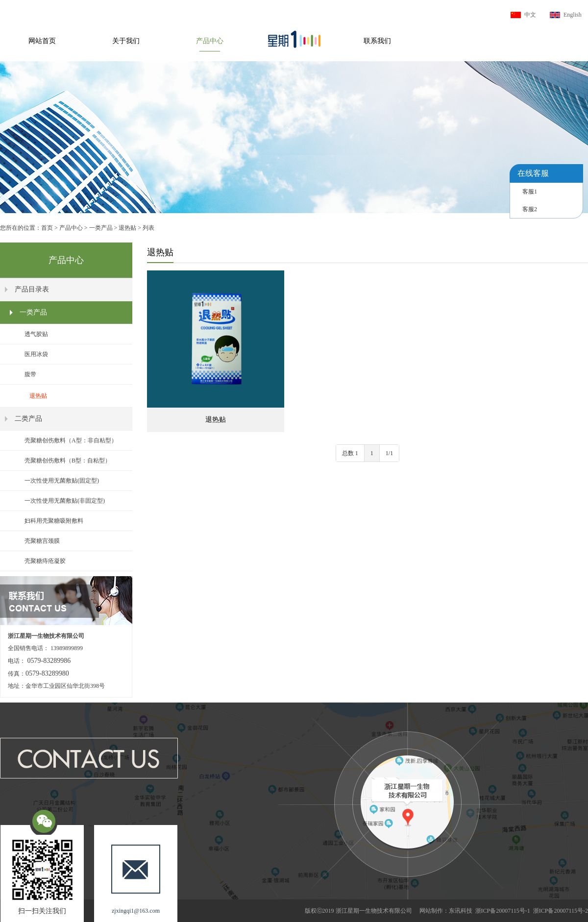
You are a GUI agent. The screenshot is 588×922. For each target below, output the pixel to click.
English (573, 15)
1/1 (389, 453)
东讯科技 (461, 911)
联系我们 (377, 41)
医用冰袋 (36, 354)
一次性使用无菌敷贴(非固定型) (65, 501)
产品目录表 (32, 289)
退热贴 (127, 228)
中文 (530, 15)
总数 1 (350, 453)
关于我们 (126, 41)
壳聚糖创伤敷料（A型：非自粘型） (71, 440)
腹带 (30, 374)
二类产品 (28, 419)
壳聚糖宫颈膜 (42, 541)
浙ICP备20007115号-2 (561, 911)
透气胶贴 (36, 334)
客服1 (530, 192)
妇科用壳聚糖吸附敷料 (54, 521)
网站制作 (431, 911)
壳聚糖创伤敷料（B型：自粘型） (68, 461)
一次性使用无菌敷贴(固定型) (62, 481)
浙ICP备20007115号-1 (503, 911)
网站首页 (42, 41)
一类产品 (101, 228)
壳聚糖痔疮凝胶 (45, 561)
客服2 (530, 209)
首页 (47, 228)
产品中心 (210, 41)
